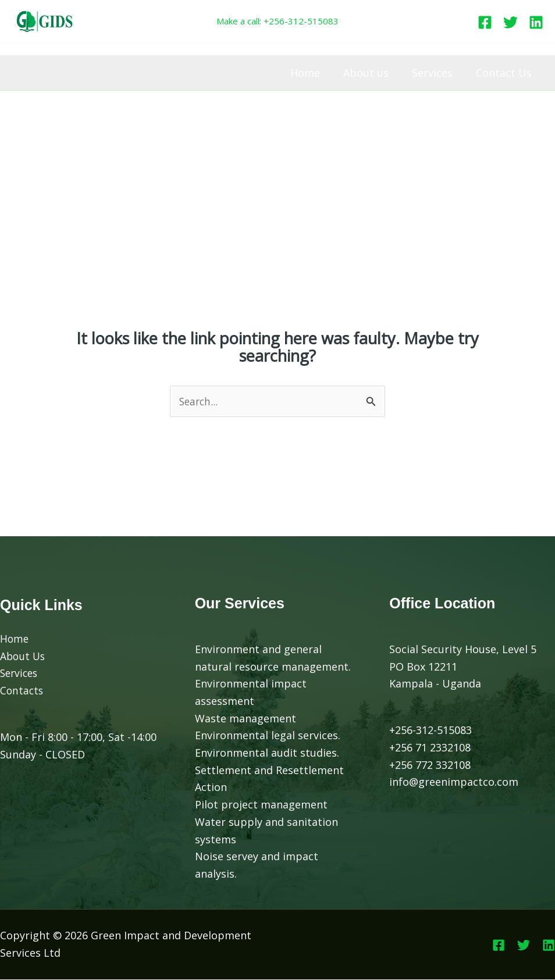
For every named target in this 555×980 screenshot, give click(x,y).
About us (372, 73)
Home (313, 73)
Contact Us (505, 73)
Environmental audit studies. (267, 753)
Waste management (246, 719)
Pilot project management (261, 805)
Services (436, 73)
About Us (24, 657)
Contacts (22, 691)
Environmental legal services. (268, 736)
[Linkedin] (536, 22)
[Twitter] (510, 22)
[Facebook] (485, 22)
